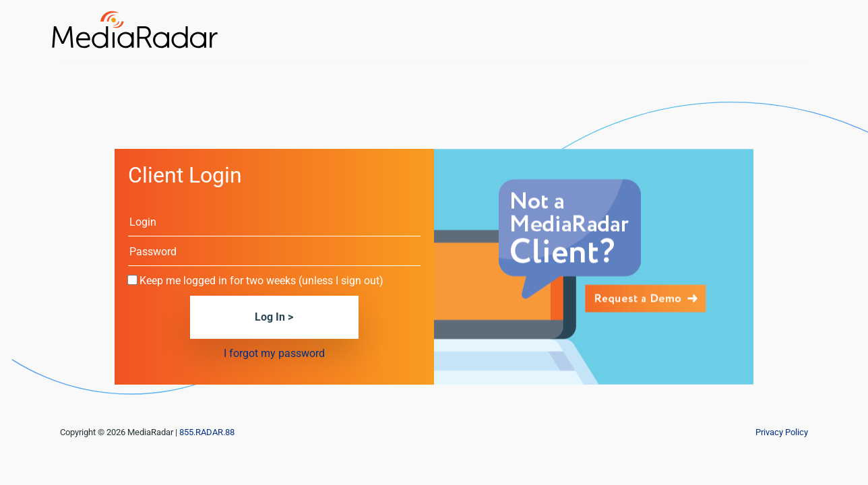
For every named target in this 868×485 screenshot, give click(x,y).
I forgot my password (274, 353)
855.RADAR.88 (207, 432)
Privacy (782, 432)
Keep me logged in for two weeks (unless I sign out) (261, 281)
